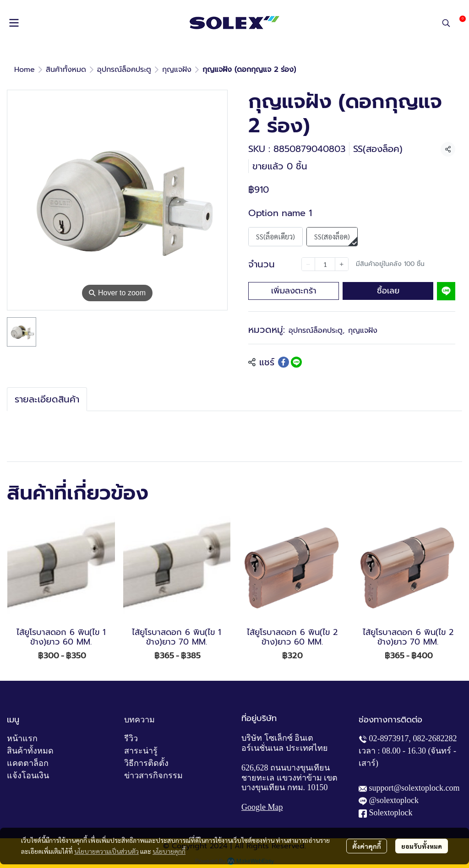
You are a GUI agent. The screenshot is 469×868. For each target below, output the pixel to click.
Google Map (262, 807)
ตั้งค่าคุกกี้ (367, 846)
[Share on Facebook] (284, 362)
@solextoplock (394, 800)
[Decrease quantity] (308, 264)
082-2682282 (435, 738)
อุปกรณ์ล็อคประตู (124, 70)
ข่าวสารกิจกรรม (153, 776)
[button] (446, 23)
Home (25, 70)
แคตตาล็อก (28, 763)
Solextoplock (391, 813)
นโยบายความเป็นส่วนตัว (106, 851)
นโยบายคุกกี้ (169, 851)
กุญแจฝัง (177, 70)
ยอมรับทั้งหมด (422, 846)
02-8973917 (389, 738)
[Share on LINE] (296, 362)
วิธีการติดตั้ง (146, 763)
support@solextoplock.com (414, 788)
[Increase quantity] (342, 264)
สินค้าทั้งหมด (66, 70)
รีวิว (131, 738)
